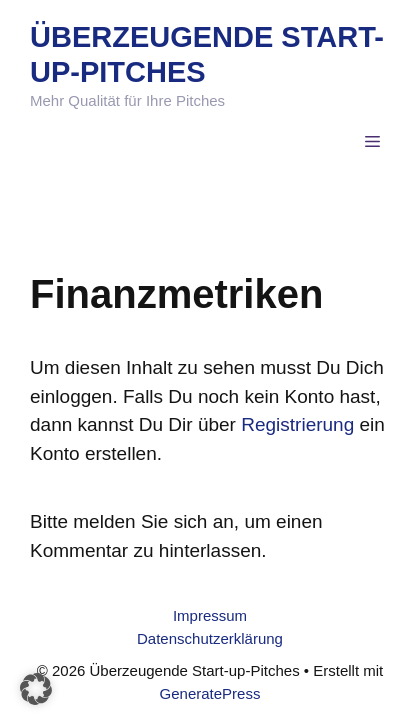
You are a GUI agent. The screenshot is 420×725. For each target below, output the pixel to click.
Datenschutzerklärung (210, 638)
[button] (36, 689)
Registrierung (297, 424)
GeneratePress (210, 693)
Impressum (210, 615)
